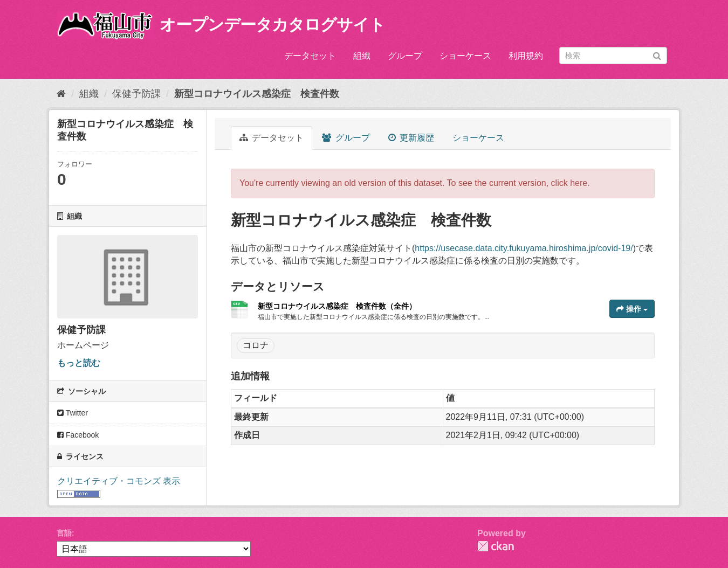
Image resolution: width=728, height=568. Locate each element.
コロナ (256, 345)
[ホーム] (61, 94)
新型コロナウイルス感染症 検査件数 (257, 94)
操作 (632, 309)
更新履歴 (411, 138)
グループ (405, 56)
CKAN (496, 546)
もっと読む (79, 363)
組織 (362, 56)
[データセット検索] (613, 56)
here (579, 183)
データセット (310, 56)
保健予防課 (136, 94)
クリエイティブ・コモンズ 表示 (119, 481)
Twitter (73, 413)
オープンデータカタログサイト (272, 25)
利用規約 (526, 56)
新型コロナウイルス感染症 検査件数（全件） (337, 306)
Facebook (78, 435)
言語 (64, 533)
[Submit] (657, 55)
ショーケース (465, 56)
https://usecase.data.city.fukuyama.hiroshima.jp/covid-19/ (524, 248)
